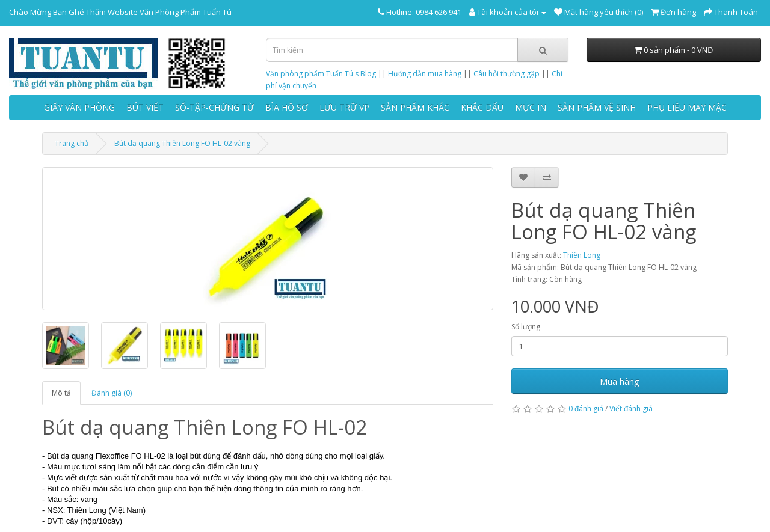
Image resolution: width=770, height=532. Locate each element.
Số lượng (526, 327)
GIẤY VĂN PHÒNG (79, 107)
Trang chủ (72, 143)
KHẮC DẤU (482, 107)
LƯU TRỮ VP (344, 107)
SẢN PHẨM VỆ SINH (597, 107)
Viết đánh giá (631, 408)
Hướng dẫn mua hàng (425, 74)
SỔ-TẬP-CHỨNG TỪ (214, 107)
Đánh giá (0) (112, 393)
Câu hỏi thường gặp (507, 74)
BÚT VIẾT (145, 107)
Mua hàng (620, 381)
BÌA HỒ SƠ (287, 107)
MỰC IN (531, 107)
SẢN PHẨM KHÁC (415, 107)
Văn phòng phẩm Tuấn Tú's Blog (321, 74)
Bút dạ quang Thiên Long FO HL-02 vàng (182, 143)
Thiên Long (582, 255)
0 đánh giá (586, 408)
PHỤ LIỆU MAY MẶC (687, 107)
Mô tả (61, 393)
